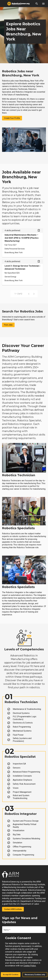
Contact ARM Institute (13, 909)
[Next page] (34, 294)
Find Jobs (8, 325)
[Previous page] (29, 294)
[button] (37, 4)
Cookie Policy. (30, 966)
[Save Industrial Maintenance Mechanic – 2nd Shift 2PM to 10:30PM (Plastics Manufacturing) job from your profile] (39, 231)
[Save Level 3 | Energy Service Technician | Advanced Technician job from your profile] (39, 262)
